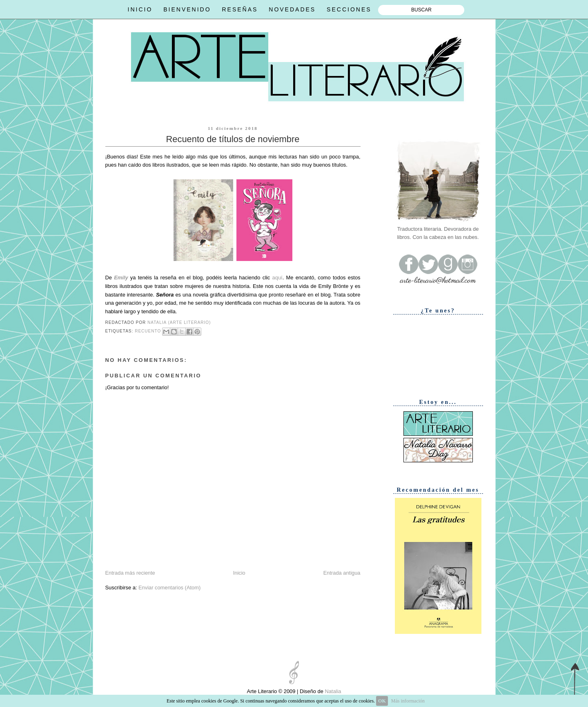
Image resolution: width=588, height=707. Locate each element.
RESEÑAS (240, 9)
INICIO (140, 9)
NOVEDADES (292, 9)
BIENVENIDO (187, 9)
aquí (277, 278)
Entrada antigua (342, 573)
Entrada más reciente (130, 573)
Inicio (239, 573)
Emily (121, 278)
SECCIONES (349, 9)
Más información (408, 701)
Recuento (148, 331)
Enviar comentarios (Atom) (169, 588)
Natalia (332, 691)
